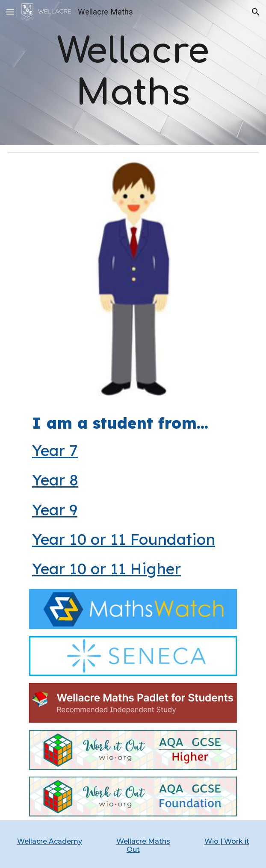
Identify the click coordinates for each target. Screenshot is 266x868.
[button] (10, 12)
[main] (133, 72)
